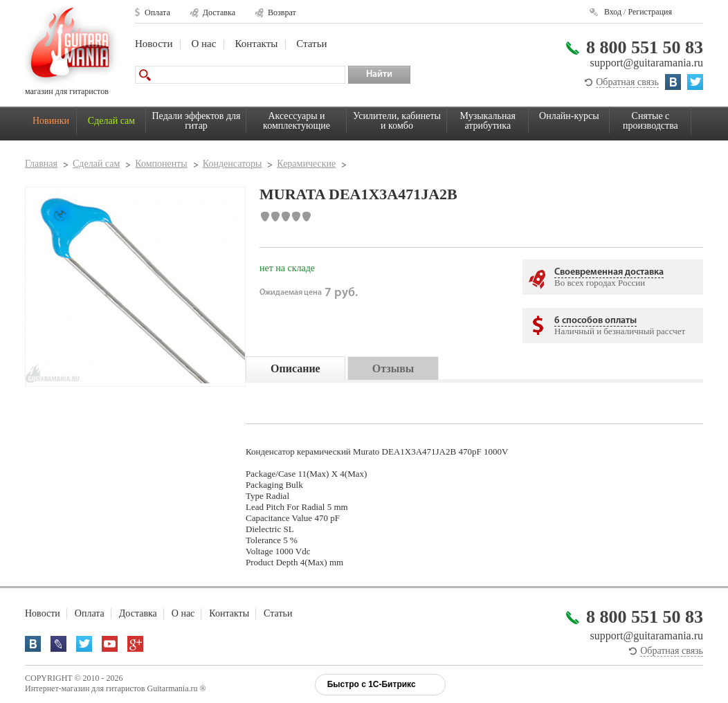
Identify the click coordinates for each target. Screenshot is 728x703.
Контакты (256, 44)
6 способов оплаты (595, 321)
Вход (613, 12)
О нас (203, 44)
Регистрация (650, 12)
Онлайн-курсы (569, 116)
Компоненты (161, 164)
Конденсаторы (233, 164)
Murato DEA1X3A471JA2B (404, 451)
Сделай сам (111, 121)
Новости (154, 44)
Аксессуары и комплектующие (297, 121)
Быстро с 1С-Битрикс (372, 684)
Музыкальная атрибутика (488, 121)
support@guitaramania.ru (646, 63)
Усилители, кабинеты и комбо (397, 121)
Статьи (311, 44)
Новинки (51, 121)
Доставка (219, 12)
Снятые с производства (650, 121)
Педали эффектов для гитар (197, 121)
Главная (41, 164)
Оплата (157, 12)
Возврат (282, 12)
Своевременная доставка (609, 272)
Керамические (306, 164)
